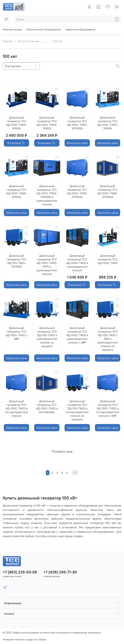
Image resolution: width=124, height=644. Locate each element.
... (46, 41)
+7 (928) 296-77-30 (60, 572)
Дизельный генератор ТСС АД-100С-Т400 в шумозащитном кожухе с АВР (77, 335)
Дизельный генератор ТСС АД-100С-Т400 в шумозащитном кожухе (77, 263)
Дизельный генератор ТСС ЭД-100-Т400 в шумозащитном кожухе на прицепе (47, 337)
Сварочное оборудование (80, 29)
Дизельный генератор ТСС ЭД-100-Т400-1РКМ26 (17, 261)
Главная (8, 41)
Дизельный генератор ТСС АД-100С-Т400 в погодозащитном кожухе (16, 408)
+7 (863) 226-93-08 (20, 572)
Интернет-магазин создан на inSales (24, 639)
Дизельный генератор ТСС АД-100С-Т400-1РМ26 (108, 123)
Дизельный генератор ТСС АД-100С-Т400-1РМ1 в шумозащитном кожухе (47, 265)
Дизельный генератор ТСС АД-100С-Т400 (108, 259)
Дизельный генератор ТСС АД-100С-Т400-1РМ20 (17, 123)
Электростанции (12, 29)
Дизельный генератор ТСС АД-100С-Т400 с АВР (17, 333)
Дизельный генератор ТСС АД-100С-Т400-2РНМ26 (108, 191)
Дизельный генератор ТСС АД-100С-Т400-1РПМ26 (77, 191)
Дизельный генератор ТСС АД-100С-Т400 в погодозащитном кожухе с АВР (108, 408)
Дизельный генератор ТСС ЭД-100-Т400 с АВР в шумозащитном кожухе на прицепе (108, 339)
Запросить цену (77, 143)
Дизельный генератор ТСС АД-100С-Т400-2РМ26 (17, 191)
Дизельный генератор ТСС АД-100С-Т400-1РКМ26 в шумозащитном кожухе (47, 195)
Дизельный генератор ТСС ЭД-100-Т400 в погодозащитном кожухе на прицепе (77, 410)
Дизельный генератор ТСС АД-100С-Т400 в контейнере (47, 407)
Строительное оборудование (44, 29)
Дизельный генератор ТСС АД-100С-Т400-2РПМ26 (77, 123)
